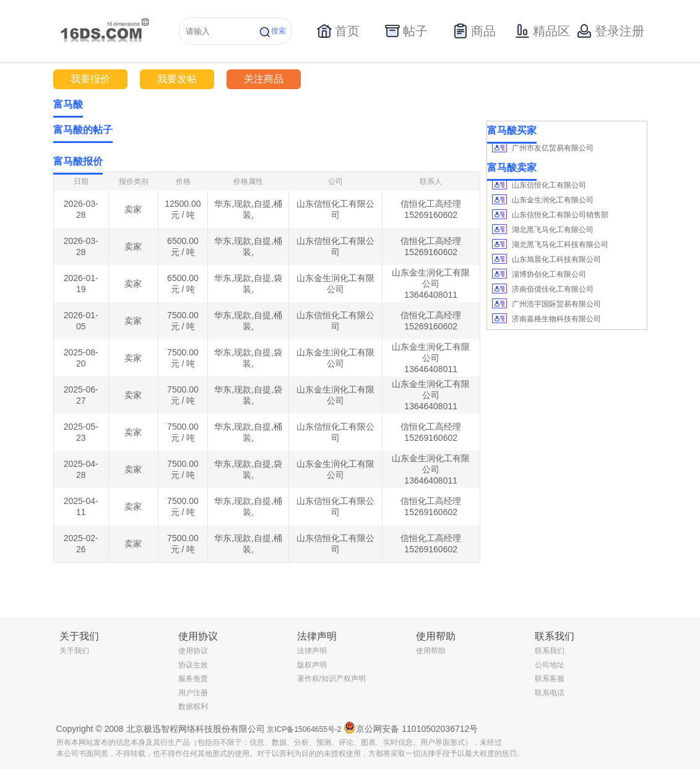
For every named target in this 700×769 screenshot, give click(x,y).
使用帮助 (431, 651)
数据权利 (193, 706)
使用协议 (193, 651)
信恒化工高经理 (431, 204)
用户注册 (193, 693)
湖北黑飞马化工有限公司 (553, 230)
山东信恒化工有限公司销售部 (560, 215)
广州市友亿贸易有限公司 (553, 148)
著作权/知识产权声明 (331, 679)
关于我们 (74, 651)
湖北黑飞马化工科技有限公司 (560, 245)
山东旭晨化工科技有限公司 (556, 259)
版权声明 (312, 665)
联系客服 (550, 679)
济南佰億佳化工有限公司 (553, 289)
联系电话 (550, 693)
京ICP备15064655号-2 (304, 729)
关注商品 (264, 79)
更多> (470, 130)
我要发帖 (177, 79)
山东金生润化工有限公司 (553, 200)
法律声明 (312, 651)
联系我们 (550, 651)
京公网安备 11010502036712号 (411, 728)
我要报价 (90, 79)
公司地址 (550, 665)
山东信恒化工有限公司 (549, 185)
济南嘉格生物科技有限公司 (556, 319)
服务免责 (193, 679)
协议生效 (193, 665)
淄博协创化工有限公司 (549, 274)
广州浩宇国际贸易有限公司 (556, 304)
